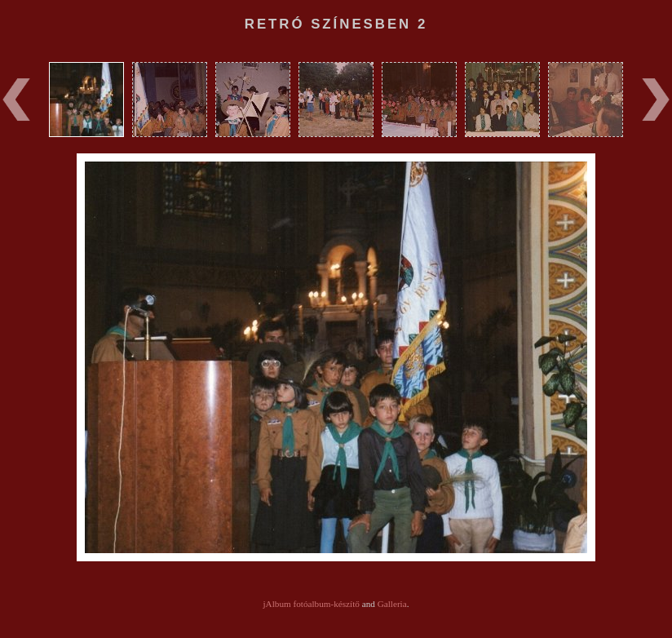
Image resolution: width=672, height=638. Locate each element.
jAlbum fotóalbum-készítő (312, 604)
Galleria (392, 604)
